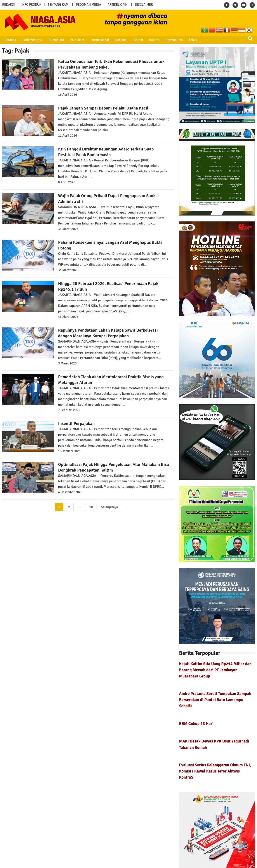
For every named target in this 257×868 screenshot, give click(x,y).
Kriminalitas (167, 40)
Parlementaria (31, 40)
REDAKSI (9, 5)
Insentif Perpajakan (76, 423)
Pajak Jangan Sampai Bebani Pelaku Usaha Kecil (103, 108)
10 (91, 507)
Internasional (96, 40)
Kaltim (133, 40)
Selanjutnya (109, 507)
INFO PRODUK (31, 5)
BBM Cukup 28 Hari (196, 724)
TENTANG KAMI (59, 5)
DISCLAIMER (144, 5)
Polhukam (74, 40)
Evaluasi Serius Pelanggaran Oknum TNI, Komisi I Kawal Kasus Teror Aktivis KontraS (215, 771)
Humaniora (54, 40)
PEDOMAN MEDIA (88, 5)
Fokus (185, 40)
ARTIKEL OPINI (118, 5)
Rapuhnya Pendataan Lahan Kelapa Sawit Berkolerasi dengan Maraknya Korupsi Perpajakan (108, 333)
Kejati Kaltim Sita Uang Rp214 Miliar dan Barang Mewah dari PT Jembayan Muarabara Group (215, 670)
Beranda (9, 40)
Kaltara (148, 40)
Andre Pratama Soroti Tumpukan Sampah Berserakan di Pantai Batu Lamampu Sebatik (215, 700)
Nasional (117, 40)
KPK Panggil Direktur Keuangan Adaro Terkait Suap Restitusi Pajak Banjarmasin (106, 152)
